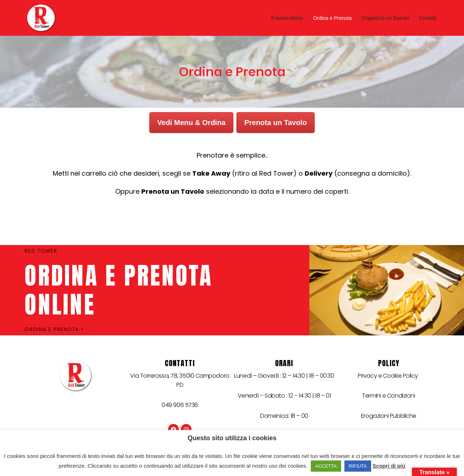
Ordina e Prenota (332, 18)
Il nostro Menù (287, 18)
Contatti (428, 18)
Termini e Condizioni (388, 396)
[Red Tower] (43, 18)
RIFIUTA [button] (358, 466)
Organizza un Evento (385, 18)
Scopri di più (389, 466)
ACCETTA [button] (326, 466)
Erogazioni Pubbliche (389, 416)
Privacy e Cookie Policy (388, 376)
